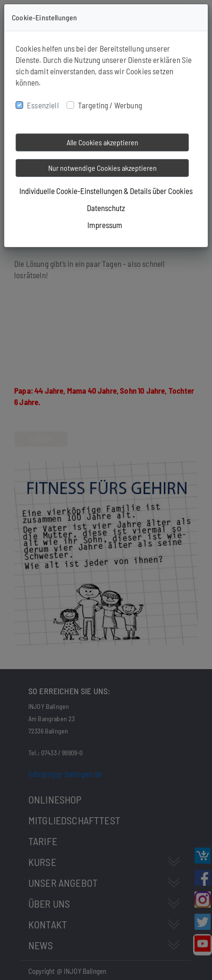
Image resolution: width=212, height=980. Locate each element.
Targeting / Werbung (110, 105)
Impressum (105, 225)
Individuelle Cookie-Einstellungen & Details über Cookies (106, 191)
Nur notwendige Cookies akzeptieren (102, 168)
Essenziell (43, 105)
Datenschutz (106, 208)
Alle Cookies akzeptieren (102, 142)
